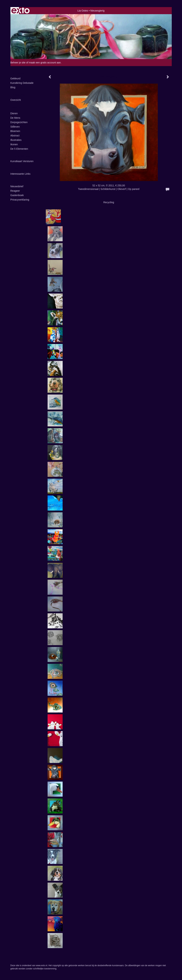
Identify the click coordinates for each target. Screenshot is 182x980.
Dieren (14, 113)
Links (14, 169)
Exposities (18, 95)
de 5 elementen (19, 149)
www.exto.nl (42, 965)
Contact (16, 181)
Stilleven (15, 127)
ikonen (14, 144)
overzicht (16, 100)
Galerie (16, 107)
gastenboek (17, 195)
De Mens (15, 118)
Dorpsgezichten (19, 122)
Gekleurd (15, 78)
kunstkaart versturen (22, 161)
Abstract (15, 136)
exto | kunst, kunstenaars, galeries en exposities (20, 11)
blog (13, 87)
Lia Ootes (83, 11)
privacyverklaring (20, 200)
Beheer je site (18, 63)
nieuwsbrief (17, 186)
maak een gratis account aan (45, 63)
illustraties (16, 140)
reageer (15, 191)
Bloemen (15, 131)
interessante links (21, 174)
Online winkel (20, 156)
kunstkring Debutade (22, 83)
